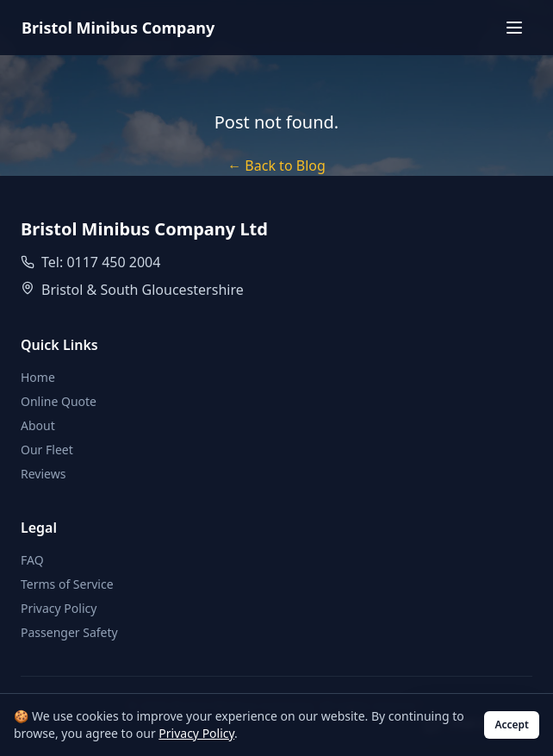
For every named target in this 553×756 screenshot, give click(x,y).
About (38, 425)
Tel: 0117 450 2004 (101, 262)
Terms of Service (67, 584)
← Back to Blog (276, 166)
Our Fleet (47, 450)
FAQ (32, 560)
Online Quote (59, 401)
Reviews (43, 474)
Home (38, 377)
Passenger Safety (69, 632)
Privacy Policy (59, 608)
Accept (512, 725)
